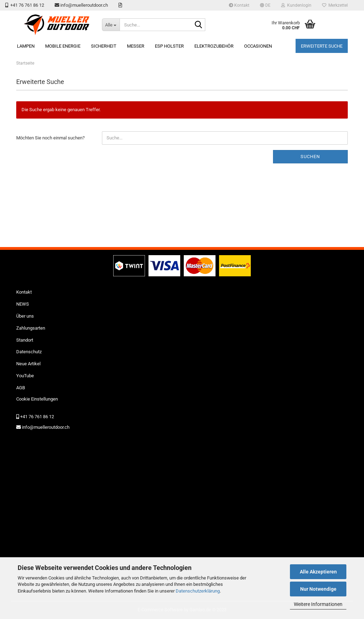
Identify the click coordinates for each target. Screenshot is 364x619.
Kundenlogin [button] (296, 5)
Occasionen (258, 46)
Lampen (26, 46)
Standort (25, 340)
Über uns (25, 316)
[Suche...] (111, 25)
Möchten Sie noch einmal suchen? (50, 138)
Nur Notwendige (318, 589)
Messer (136, 46)
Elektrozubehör (214, 46)
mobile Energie (63, 46)
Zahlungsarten (31, 328)
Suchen (310, 157)
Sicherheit (104, 46)
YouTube (25, 376)
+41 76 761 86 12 (25, 5)
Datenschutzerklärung (198, 591)
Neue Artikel (28, 364)
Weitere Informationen (318, 604)
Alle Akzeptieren (318, 572)
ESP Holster (169, 46)
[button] (265, 5)
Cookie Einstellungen (37, 399)
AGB (21, 388)
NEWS (23, 304)
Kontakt (239, 5)
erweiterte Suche (322, 46)
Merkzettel (335, 5)
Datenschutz (29, 352)
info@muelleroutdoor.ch (81, 5)
